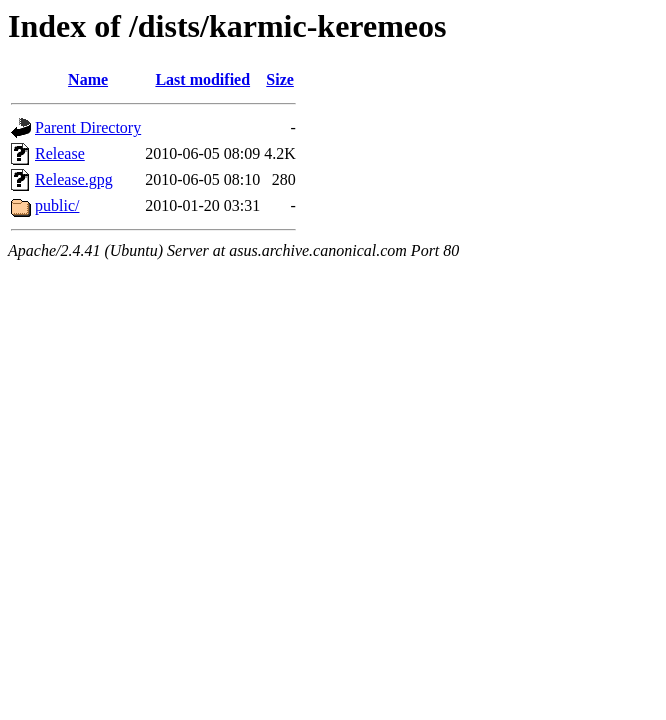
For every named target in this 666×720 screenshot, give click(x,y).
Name (88, 79)
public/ (57, 205)
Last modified (202, 79)
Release (60, 153)
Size (280, 79)
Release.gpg (74, 179)
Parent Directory (88, 127)
